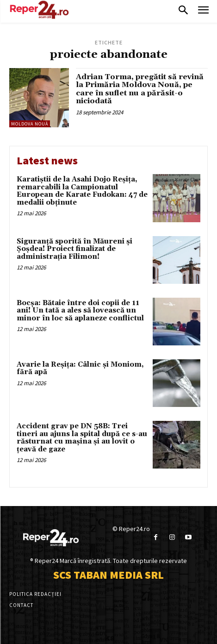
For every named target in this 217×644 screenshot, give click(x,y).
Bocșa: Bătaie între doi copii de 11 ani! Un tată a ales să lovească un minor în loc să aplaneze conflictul (80, 311)
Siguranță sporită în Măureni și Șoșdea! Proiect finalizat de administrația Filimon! (74, 249)
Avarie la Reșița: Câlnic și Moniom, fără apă (80, 369)
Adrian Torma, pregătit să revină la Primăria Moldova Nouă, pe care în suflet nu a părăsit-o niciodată (140, 89)
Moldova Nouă (30, 124)
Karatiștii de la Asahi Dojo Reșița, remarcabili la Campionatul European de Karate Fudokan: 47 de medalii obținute (82, 191)
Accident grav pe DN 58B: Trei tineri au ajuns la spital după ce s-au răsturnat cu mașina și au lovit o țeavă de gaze (82, 438)
